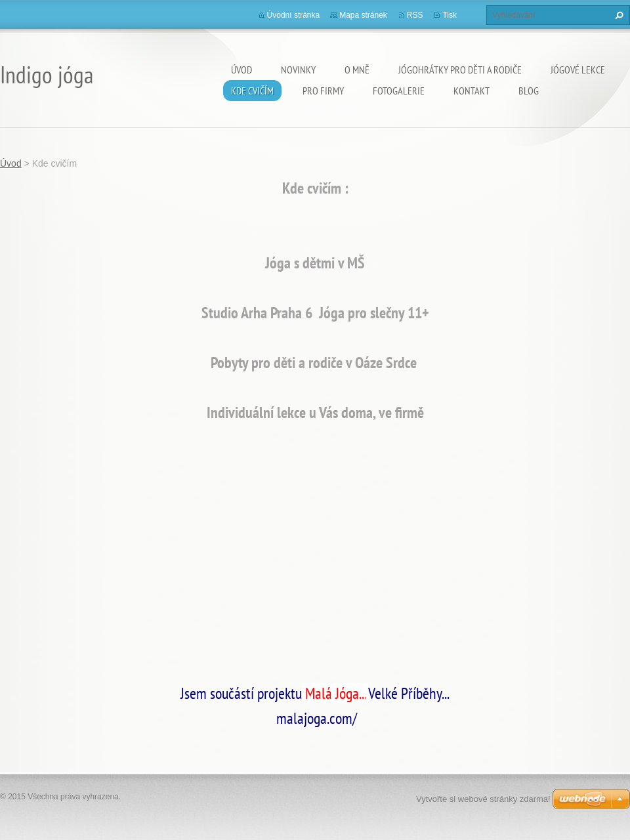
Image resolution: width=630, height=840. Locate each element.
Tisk (450, 15)
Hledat (618, 15)
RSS (415, 15)
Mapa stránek (363, 15)
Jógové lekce (578, 70)
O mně (357, 70)
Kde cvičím (252, 91)
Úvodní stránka (294, 15)
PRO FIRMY (323, 91)
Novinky (298, 70)
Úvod (241, 70)
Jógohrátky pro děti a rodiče (460, 70)
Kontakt (472, 91)
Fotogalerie (399, 91)
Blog (529, 91)
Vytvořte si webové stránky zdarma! (483, 799)
